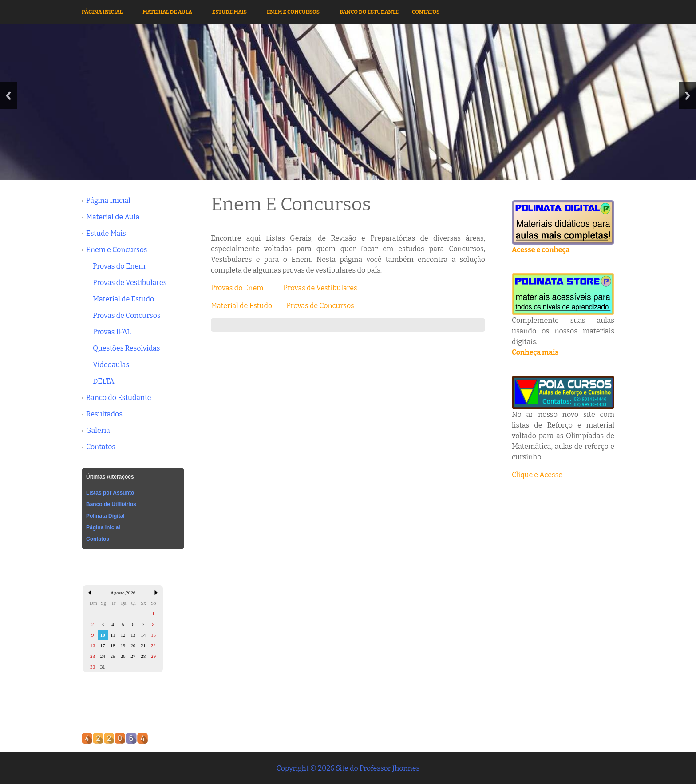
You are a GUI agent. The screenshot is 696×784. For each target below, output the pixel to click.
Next (688, 96)
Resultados (104, 414)
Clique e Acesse (537, 475)
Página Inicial (102, 12)
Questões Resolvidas (126, 348)
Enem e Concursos (293, 12)
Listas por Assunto (110, 493)
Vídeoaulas (111, 365)
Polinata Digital (105, 516)
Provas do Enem (119, 266)
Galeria (98, 430)
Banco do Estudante (369, 12)
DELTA (104, 381)
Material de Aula (167, 12)
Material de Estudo (123, 299)
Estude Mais (229, 12)
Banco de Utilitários (111, 504)
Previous (8, 96)
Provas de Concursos (127, 315)
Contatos (426, 12)
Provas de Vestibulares (130, 283)
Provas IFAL (112, 332)
